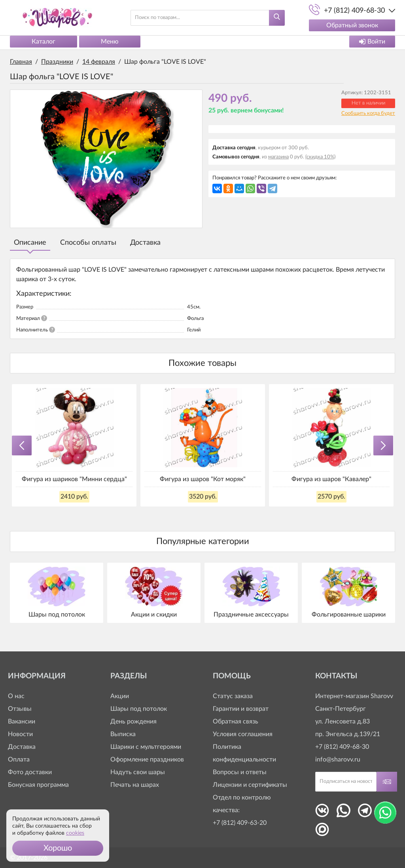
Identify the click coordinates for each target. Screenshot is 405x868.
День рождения (133, 721)
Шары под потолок (139, 709)
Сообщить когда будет (368, 113)
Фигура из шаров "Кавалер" (331, 479)
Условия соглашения (243, 734)
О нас (16, 696)
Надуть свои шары (138, 772)
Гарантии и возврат (241, 709)
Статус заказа (233, 696)
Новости (20, 734)
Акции (120, 696)
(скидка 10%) (320, 157)
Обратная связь (236, 721)
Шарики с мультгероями (146, 747)
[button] (58, 848)
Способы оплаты (88, 243)
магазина (278, 157)
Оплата (19, 759)
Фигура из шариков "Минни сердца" (74, 479)
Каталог (44, 42)
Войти (372, 42)
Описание (30, 243)
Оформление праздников (147, 759)
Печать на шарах (135, 785)
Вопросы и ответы (240, 772)
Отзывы (20, 709)
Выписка (123, 734)
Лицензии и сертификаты (250, 785)
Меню (110, 42)
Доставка (145, 243)
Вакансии (22, 721)
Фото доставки (30, 772)
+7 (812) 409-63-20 (240, 823)
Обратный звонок (352, 25)
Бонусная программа (38, 785)
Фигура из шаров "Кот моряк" (203, 479)
